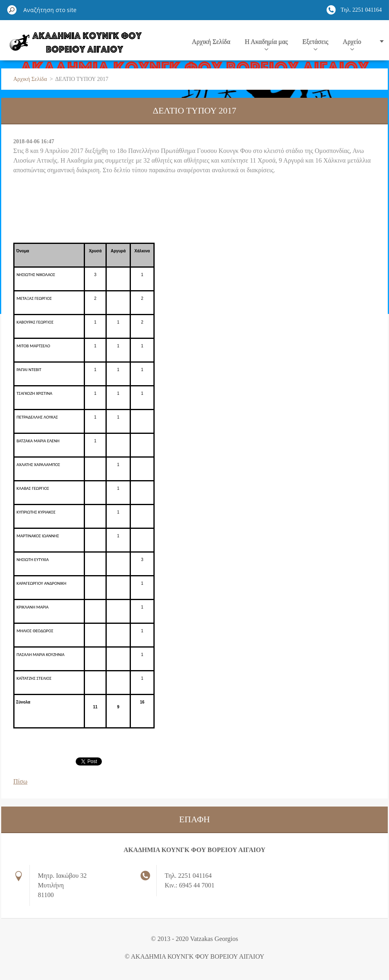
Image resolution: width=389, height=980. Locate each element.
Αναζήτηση (12, 10)
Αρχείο (352, 44)
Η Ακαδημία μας (266, 44)
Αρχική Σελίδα (211, 42)
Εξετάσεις (315, 44)
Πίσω (20, 781)
